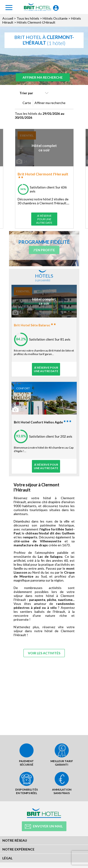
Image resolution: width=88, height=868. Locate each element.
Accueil (8, 18)
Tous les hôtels (28, 18)
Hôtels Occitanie (55, 18)
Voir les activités (44, 653)
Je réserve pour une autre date (44, 219)
